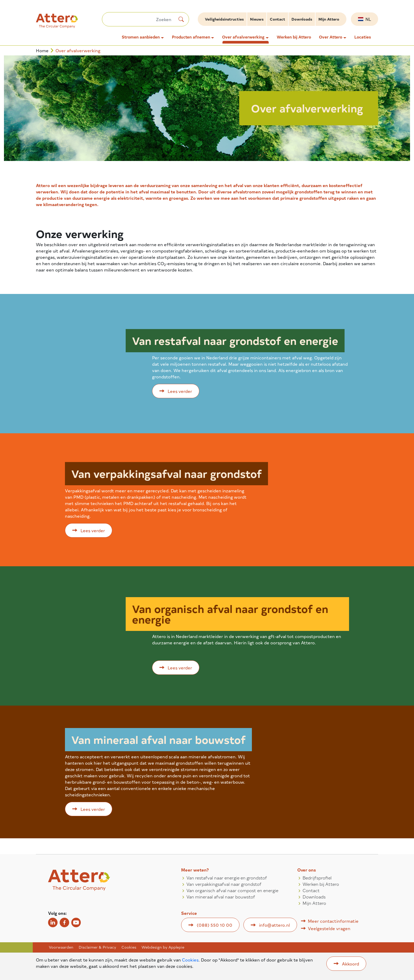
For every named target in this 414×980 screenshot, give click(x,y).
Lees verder (180, 391)
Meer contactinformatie (333, 921)
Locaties (363, 37)
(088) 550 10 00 (215, 925)
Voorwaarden (61, 947)
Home (42, 51)
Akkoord (351, 964)
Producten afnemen (191, 37)
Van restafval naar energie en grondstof (227, 878)
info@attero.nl (274, 925)
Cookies (129, 947)
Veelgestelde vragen (329, 928)
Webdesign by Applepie (163, 947)
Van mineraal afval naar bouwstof (221, 897)
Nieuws (257, 19)
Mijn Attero (329, 19)
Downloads (302, 19)
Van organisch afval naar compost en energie (232, 890)
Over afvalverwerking (243, 37)
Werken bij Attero (294, 37)
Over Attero (331, 37)
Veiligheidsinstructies (224, 19)
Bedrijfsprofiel (317, 878)
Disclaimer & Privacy (97, 947)
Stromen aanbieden (141, 37)
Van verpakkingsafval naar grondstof (224, 884)
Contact (277, 19)
